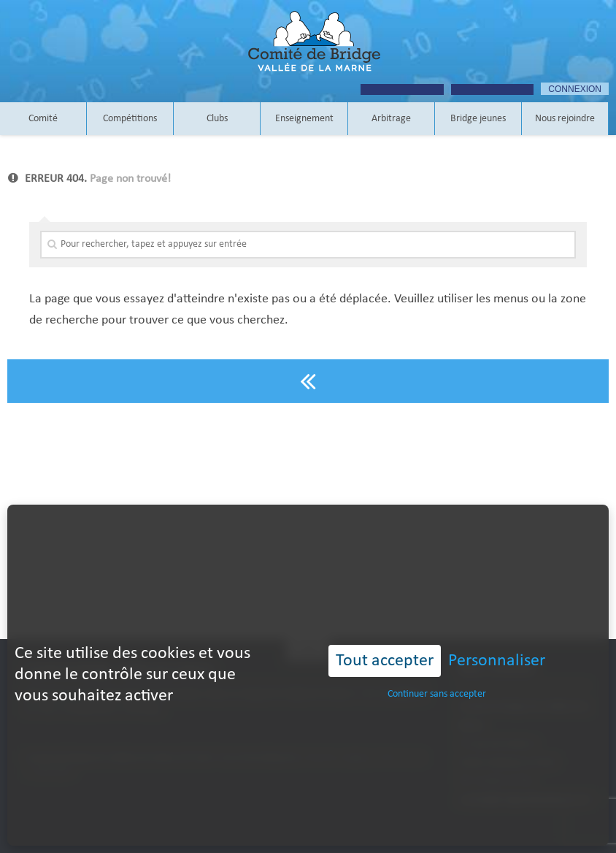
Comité (43, 119)
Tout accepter (385, 635)
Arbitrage (391, 119)
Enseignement (304, 119)
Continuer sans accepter (437, 669)
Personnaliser (497, 635)
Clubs (217, 119)
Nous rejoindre (565, 119)
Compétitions (130, 119)
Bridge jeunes (478, 119)
